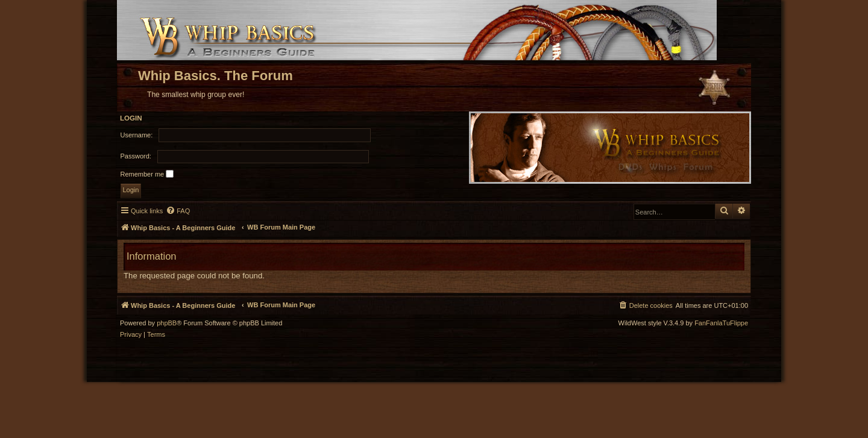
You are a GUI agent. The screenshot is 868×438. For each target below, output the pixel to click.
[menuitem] (178, 211)
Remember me (147, 174)
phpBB (167, 323)
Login (131, 118)
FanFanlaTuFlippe (721, 323)
